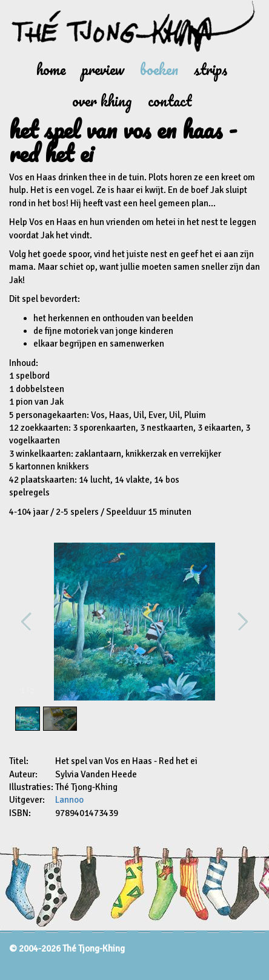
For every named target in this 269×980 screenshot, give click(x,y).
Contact (170, 101)
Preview (103, 69)
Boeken (159, 69)
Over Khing (102, 101)
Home (51, 69)
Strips (211, 69)
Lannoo (69, 800)
